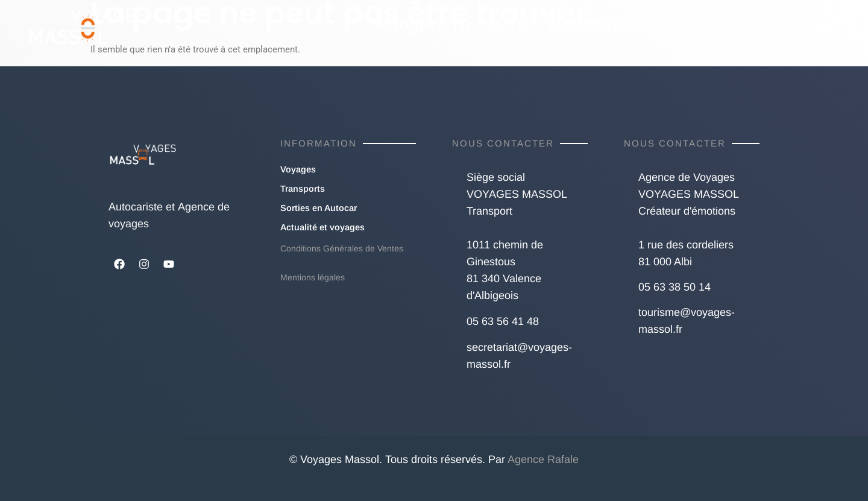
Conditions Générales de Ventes (342, 248)
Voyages (404, 25)
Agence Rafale (543, 459)
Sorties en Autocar (612, 25)
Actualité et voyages (768, 25)
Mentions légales (313, 277)
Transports (491, 25)
